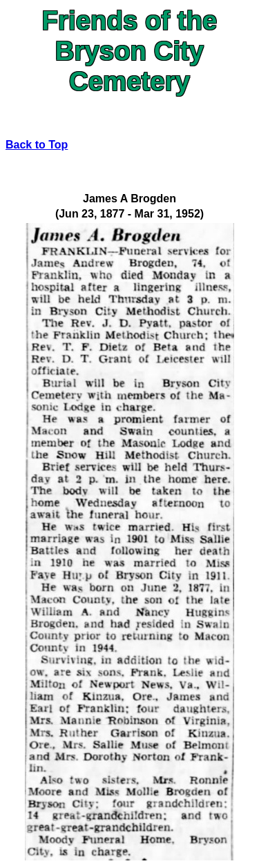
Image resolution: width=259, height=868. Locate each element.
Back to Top (37, 145)
